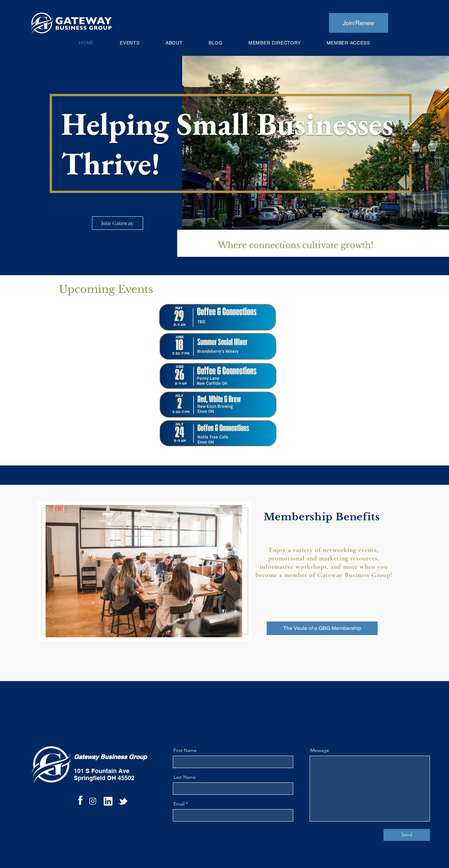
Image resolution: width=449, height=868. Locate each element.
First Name (185, 750)
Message (320, 750)
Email (179, 804)
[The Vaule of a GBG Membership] (322, 628)
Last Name (185, 777)
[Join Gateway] (118, 223)
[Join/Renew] (359, 23)
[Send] (407, 835)
